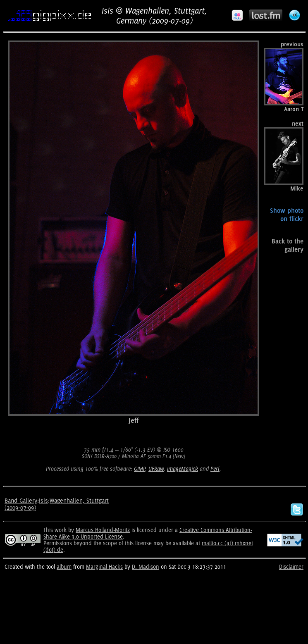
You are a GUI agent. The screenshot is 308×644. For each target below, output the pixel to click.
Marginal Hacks (104, 567)
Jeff (134, 420)
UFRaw (156, 469)
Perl (215, 469)
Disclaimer (291, 567)
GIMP (140, 469)
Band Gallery (21, 500)
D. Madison (146, 567)
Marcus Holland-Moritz (103, 530)
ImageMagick (183, 469)
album (64, 567)
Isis (43, 500)
